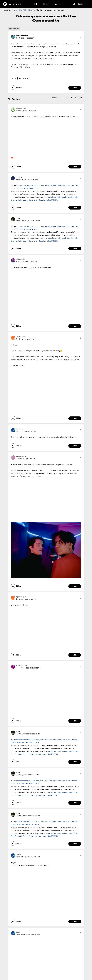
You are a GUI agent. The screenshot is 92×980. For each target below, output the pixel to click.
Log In (80, 4)
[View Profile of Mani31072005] (22, 666)
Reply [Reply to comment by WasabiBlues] (75, 418)
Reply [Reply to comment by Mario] (75, 249)
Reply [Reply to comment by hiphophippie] (75, 655)
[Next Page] (81, 98)
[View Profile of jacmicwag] (20, 429)
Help (36, 4)
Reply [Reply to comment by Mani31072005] (75, 721)
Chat (46, 4)
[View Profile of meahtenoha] (23, 36)
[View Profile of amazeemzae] (21, 108)
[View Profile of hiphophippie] (21, 597)
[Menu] (87, 4)
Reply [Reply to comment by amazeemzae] (75, 167)
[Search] (74, 4)
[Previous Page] (54, 98)
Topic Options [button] (13, 29)
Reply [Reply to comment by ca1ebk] (75, 921)
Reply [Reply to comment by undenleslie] (75, 326)
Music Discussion (30, 10)
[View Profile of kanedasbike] (21, 456)
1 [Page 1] (60, 98)
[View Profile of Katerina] (19, 177)
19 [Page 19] (76, 98)
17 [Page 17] (67, 98)
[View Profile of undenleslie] (20, 259)
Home (15, 10)
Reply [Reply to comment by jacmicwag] (75, 446)
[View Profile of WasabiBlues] (21, 337)
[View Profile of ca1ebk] (19, 854)
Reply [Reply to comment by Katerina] (75, 208)
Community (12, 4)
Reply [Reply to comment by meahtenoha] (75, 88)
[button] (81, 37)
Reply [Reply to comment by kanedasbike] (75, 586)
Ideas (56, 4)
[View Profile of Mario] (18, 218)
